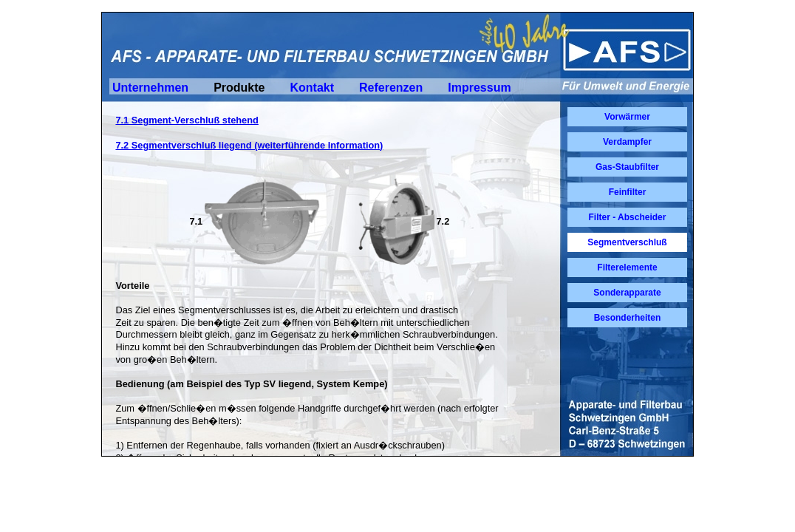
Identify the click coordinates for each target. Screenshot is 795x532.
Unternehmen (150, 88)
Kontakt (312, 88)
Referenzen (391, 88)
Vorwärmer (627, 117)
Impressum (479, 88)
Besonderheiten (628, 318)
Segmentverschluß (627, 242)
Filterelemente (627, 267)
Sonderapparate (627, 293)
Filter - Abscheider (628, 217)
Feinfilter (628, 192)
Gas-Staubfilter (627, 167)
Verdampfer (627, 142)
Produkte (239, 88)
